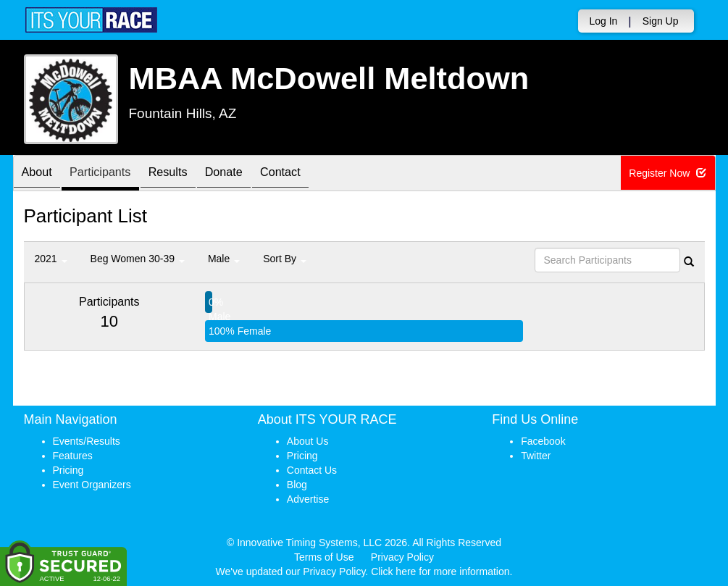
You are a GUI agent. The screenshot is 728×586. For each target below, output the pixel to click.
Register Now (669, 174)
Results (186, 174)
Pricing (68, 470)
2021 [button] (51, 259)
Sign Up (661, 21)
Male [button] (224, 259)
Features (73, 456)
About (41, 174)
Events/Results (87, 441)
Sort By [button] (285, 259)
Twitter (536, 456)
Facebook (543, 441)
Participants (111, 174)
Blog (297, 485)
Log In (603, 21)
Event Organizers (92, 485)
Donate (249, 174)
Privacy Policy (402, 557)
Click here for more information (440, 572)
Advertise (308, 499)
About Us (308, 441)
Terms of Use (324, 557)
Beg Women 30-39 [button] (138, 259)
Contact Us (312, 470)
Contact (313, 174)
